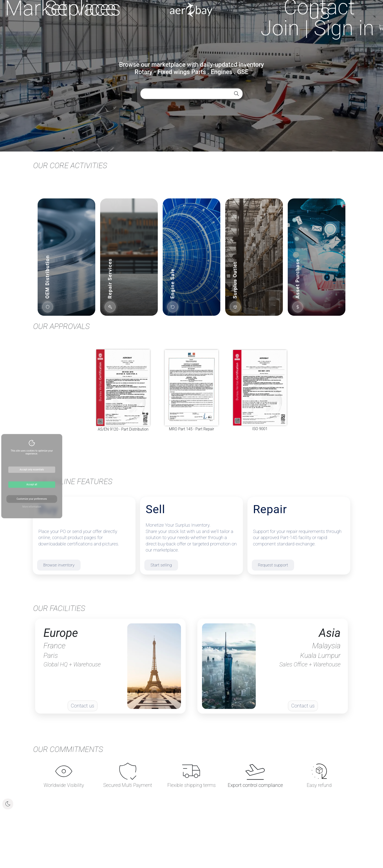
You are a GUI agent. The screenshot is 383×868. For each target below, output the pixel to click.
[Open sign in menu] (317, 28)
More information (32, 507)
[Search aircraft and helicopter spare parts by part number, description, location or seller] (175, 94)
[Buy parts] (84, 536)
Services (83, 8)
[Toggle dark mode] (8, 804)
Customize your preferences (32, 499)
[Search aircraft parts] (236, 94)
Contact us (319, 9)
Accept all (32, 484)
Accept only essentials (32, 470)
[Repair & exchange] (299, 536)
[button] (66, 257)
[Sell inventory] (191, 536)
